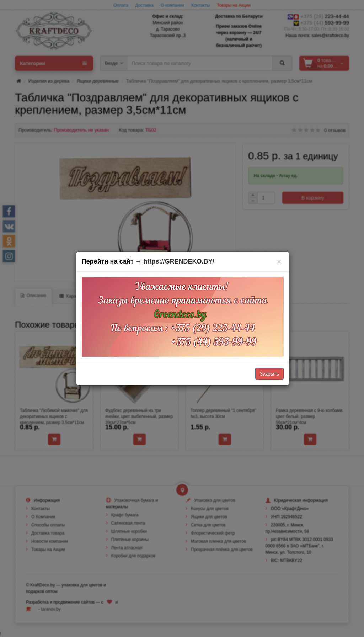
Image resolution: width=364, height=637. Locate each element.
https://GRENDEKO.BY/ (179, 261)
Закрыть (269, 374)
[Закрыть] (279, 262)
